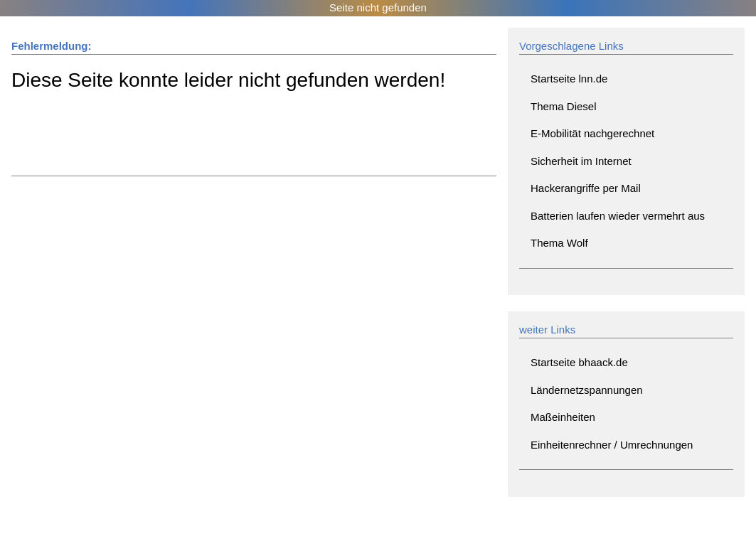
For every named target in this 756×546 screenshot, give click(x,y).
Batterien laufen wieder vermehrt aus (618, 216)
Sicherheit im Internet (581, 161)
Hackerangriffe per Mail (586, 188)
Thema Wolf (559, 243)
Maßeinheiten (563, 417)
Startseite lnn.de (569, 79)
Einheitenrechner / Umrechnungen (612, 445)
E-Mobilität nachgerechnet (592, 133)
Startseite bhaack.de (579, 362)
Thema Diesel (564, 106)
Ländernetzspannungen (587, 390)
